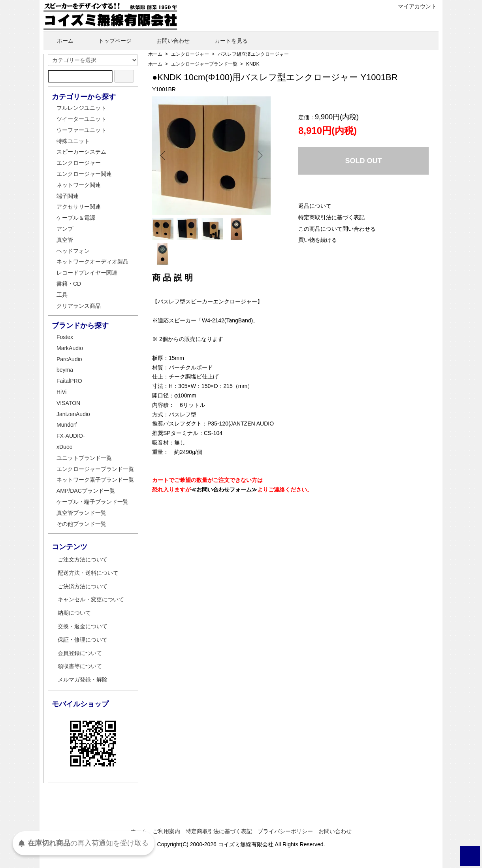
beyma (65, 370)
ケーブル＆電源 (76, 218)
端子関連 (68, 196)
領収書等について (80, 666)
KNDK (253, 64)
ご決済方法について (83, 586)
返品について (315, 206)
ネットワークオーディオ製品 (92, 262)
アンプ (65, 229)
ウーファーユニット (81, 130)
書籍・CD (69, 284)
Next (259, 156)
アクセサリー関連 (79, 207)
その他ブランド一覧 (81, 524)
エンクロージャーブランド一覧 (204, 64)
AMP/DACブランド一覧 (86, 491)
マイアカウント (413, 6)
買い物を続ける (318, 240)
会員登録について (80, 653)
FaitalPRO (69, 381)
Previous (164, 156)
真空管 (65, 240)
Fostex (65, 337)
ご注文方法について (83, 559)
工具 (62, 295)
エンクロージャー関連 (84, 174)
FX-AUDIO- (71, 436)
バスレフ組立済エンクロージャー (253, 54)
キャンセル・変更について (91, 599)
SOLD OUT (364, 161)
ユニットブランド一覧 (84, 458)
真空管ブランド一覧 (81, 513)
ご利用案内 (166, 831)
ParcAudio (69, 359)
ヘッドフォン (73, 251)
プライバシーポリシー (285, 831)
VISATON (68, 403)
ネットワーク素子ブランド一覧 (95, 480)
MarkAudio (70, 348)
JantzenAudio (73, 414)
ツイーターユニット (81, 119)
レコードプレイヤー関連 (87, 273)
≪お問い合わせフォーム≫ (224, 469)
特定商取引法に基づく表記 (331, 217)
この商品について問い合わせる (337, 229)
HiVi (61, 392)
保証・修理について (83, 640)
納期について (74, 613)
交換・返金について (83, 626)
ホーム (59, 41)
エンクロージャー (190, 54)
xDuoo (64, 447)
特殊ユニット (73, 141)
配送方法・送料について (88, 573)
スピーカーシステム (81, 152)
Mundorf (67, 425)
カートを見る (225, 41)
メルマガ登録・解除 (83, 680)
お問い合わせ (167, 41)
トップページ (109, 41)
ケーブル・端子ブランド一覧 (92, 502)
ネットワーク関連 (79, 185)
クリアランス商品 (79, 306)
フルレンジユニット (81, 108)
